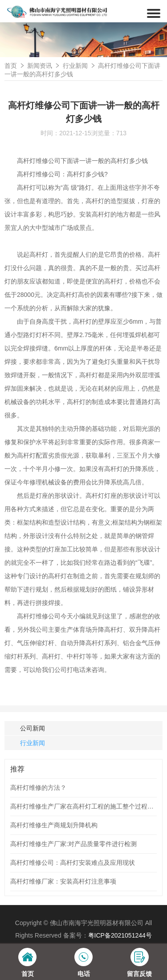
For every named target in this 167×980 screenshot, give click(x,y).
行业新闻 (75, 66)
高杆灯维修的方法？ (38, 788)
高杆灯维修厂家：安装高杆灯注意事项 (63, 881)
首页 (11, 66)
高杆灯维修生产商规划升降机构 (54, 825)
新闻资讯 (40, 66)
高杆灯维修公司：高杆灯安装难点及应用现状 (73, 863)
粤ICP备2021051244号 (120, 935)
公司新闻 (33, 728)
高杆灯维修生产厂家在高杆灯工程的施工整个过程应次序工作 (83, 806)
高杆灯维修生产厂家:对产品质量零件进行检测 (73, 844)
